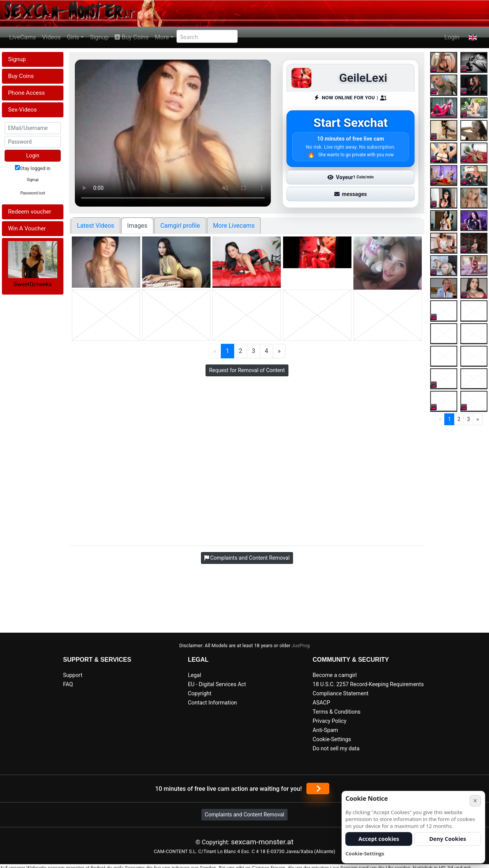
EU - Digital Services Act (217, 684)
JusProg (301, 645)
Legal (195, 675)
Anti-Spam (325, 730)
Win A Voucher (27, 228)
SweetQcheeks (33, 284)
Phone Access (26, 93)
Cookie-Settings (332, 739)
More (162, 37)
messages (351, 194)
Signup (99, 37)
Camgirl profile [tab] (180, 226)
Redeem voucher (30, 212)
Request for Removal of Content (247, 370)
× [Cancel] (475, 801)
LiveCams (23, 37)
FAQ (68, 684)
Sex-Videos (22, 110)
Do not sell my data (336, 749)
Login (452, 37)
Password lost (33, 193)
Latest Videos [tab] (95, 226)
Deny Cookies (448, 839)
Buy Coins (132, 37)
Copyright (200, 694)
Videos (51, 37)
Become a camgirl (335, 675)
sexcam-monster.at (262, 842)
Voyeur (351, 177)
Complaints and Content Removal (244, 815)
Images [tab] (137, 226)
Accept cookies (379, 839)
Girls (73, 37)
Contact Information (213, 703)
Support (73, 675)
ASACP (321, 703)
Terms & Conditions (336, 712)
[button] (473, 37)
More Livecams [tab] (234, 226)
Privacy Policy (330, 721)
